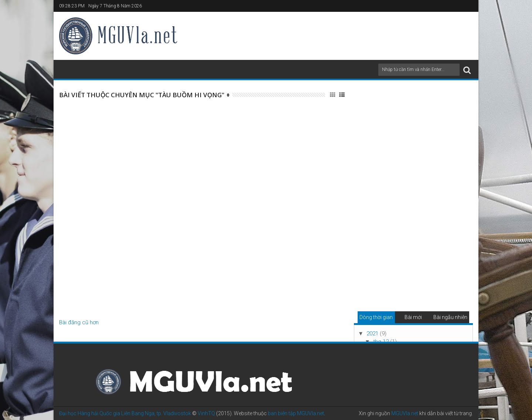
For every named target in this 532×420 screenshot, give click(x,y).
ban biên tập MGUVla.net (296, 413)
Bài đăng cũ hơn (79, 322)
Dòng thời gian (376, 317)
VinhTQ (206, 413)
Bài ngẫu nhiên (450, 317)
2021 (373, 333)
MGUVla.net (405, 413)
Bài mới (413, 317)
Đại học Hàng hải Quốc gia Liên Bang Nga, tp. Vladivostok (125, 413)
